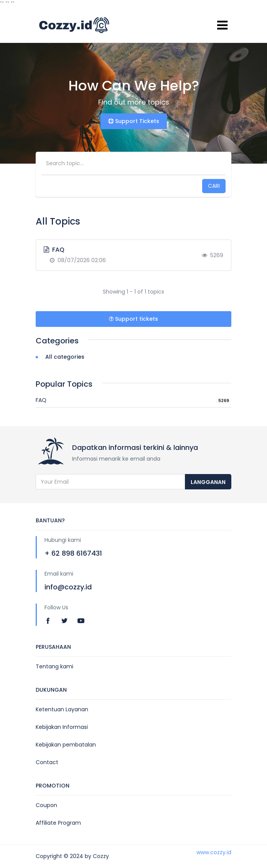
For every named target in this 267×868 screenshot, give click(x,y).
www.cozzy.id (214, 852)
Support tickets (133, 319)
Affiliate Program (58, 823)
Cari (214, 186)
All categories (60, 357)
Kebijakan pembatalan (66, 745)
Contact (47, 762)
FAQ (133, 400)
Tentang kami (54, 666)
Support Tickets (134, 121)
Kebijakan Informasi (62, 727)
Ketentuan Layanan (62, 709)
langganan (208, 482)
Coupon (46, 805)
